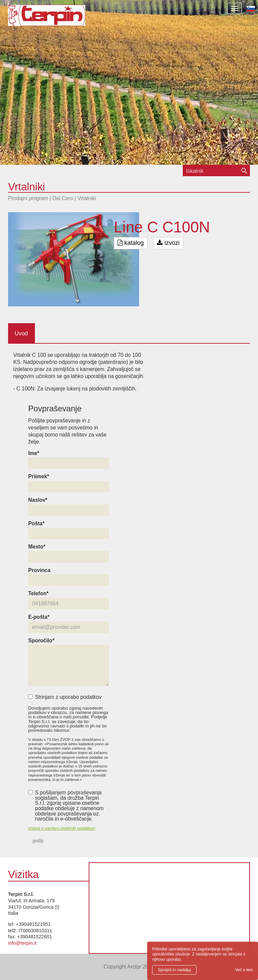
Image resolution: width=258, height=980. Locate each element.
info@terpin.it (22, 943)
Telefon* (38, 594)
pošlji (38, 841)
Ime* (34, 453)
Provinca (39, 570)
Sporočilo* (41, 641)
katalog (131, 243)
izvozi (168, 243)
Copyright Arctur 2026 (129, 967)
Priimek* (39, 477)
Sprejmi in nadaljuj (174, 970)
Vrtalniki (87, 198)
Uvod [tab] (21, 333)
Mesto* (37, 547)
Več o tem (244, 970)
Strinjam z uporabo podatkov (65, 697)
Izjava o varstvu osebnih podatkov (62, 828)
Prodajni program (28, 198)
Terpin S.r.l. (58, 19)
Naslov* (38, 500)
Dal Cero (63, 198)
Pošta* (36, 524)
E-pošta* (39, 617)
